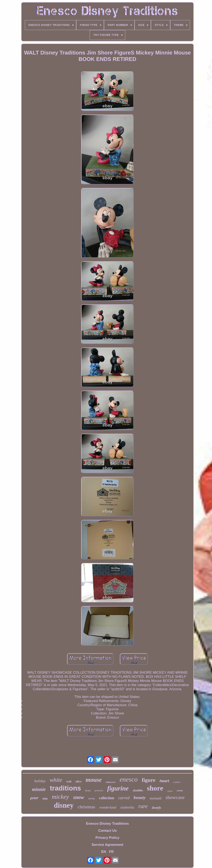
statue (170, 791)
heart (164, 781)
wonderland (108, 807)
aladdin (138, 790)
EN (104, 852)
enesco (129, 779)
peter (34, 798)
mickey (60, 797)
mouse (94, 780)
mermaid (156, 798)
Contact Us (107, 831)
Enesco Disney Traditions (108, 824)
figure (149, 780)
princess (99, 791)
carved (124, 798)
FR (111, 852)
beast (88, 790)
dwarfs (156, 808)
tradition (177, 782)
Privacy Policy (107, 838)
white (56, 780)
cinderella (127, 807)
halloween (111, 782)
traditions (65, 788)
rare (143, 806)
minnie (39, 789)
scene (180, 790)
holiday (40, 781)
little (45, 799)
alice (79, 781)
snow (79, 797)
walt (69, 781)
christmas (86, 807)
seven (92, 798)
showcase (175, 797)
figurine (118, 788)
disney (64, 805)
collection (107, 798)
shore (155, 788)
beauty (140, 798)
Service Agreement (107, 845)
